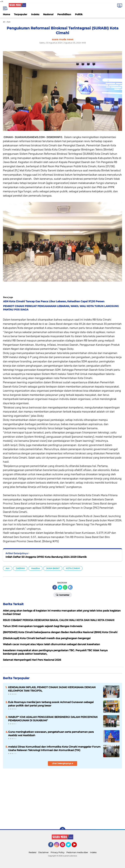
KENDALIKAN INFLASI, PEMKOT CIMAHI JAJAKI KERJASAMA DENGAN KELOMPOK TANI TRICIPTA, (52, 689)
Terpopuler (21, 14)
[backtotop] (62, 830)
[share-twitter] (60, 587)
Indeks (35, 14)
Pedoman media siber (77, 852)
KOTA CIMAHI (73, 568)
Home (7, 14)
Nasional (48, 14)
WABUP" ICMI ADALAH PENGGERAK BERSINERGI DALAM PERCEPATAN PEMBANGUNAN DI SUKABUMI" (53, 719)
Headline (35, 568)
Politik (79, 14)
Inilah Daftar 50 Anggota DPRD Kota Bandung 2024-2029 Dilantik (46, 557)
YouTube (76, 846)
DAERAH (20, 568)
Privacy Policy (58, 852)
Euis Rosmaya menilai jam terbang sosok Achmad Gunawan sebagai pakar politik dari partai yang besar (51, 704)
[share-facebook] (55, 587)
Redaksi (32, 852)
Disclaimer (43, 852)
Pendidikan (64, 14)
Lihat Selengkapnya (63, 763)
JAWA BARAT (53, 568)
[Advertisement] (87, 801)
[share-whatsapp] (65, 587)
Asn (8, 568)
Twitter (70, 846)
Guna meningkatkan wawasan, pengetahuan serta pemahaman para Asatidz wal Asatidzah (51, 734)
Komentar (63, 595)
